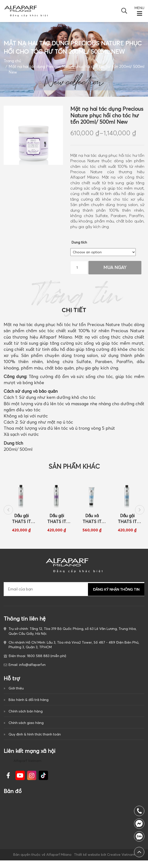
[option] (21, 510)
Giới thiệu (16, 693)
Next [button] (140, 514)
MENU (139, 8)
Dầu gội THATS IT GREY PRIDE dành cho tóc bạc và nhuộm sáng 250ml (127, 524)
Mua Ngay (115, 267)
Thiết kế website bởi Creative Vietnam (104, 862)
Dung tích (79, 242)
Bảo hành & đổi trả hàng (29, 705)
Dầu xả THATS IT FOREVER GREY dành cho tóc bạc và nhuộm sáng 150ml (92, 524)
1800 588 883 (139, 836)
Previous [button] (8, 514)
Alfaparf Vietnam (27, 768)
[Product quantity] (79, 267)
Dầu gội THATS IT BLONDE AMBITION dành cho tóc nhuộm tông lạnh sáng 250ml (57, 524)
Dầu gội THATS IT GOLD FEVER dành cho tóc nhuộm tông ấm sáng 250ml (21, 524)
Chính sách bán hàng (26, 717)
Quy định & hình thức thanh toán (35, 741)
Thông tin (74, 303)
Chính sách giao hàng (26, 729)
